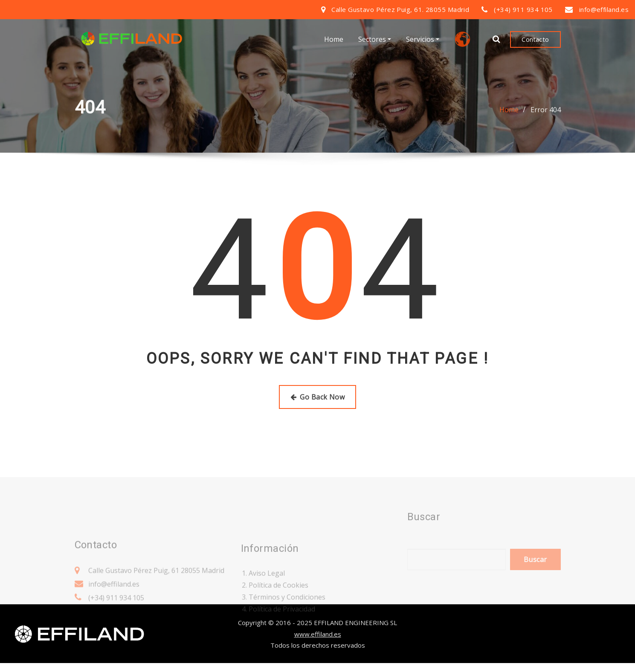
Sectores (375, 41)
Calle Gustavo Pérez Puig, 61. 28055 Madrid (400, 9)
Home (334, 41)
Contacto (535, 40)
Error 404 (546, 114)
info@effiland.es (604, 9)
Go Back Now (317, 397)
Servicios (423, 41)
